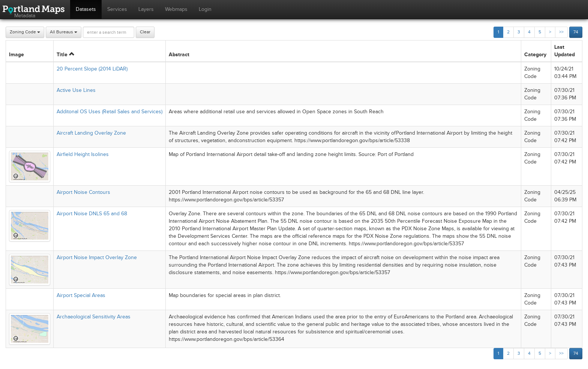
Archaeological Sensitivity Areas (94, 317)
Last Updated (565, 51)
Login (205, 9)
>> (561, 32)
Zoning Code (25, 32)
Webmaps (176, 9)
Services (117, 9)
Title (65, 55)
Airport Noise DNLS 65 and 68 (92, 214)
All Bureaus (64, 32)
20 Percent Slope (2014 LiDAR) (92, 69)
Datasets (86, 9)
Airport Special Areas (81, 295)
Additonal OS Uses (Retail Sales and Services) (109, 112)
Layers (146, 9)
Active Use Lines (76, 90)
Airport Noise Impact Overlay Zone (97, 257)
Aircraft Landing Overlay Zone (91, 133)
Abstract (179, 55)
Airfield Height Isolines (83, 154)
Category (535, 55)
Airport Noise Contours (83, 192)
